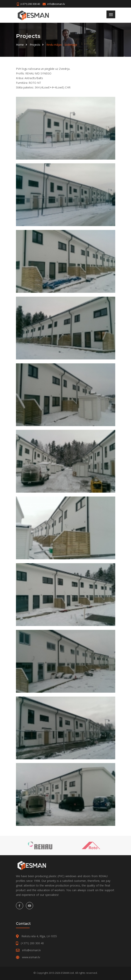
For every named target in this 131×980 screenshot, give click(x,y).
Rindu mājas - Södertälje (62, 45)
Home (20, 45)
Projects (35, 45)
